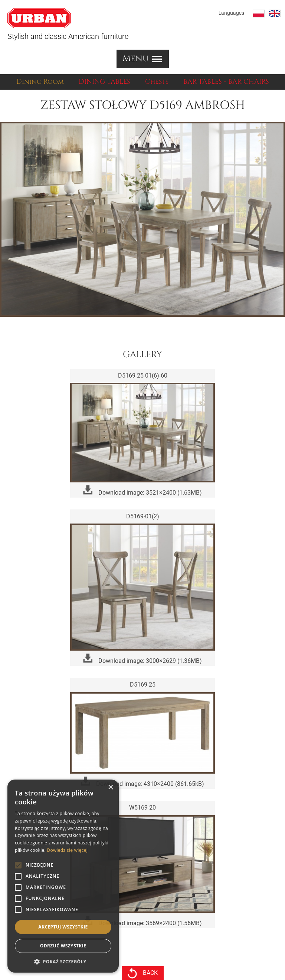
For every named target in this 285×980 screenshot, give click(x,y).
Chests (157, 82)
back (143, 973)
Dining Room (40, 82)
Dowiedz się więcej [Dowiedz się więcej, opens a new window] (67, 850)
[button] (63, 961)
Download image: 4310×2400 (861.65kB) (142, 782)
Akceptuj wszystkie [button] (63, 927)
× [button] (110, 788)
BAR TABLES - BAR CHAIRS (226, 82)
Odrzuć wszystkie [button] (63, 946)
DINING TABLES (104, 82)
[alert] (63, 876)
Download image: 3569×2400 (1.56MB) (142, 921)
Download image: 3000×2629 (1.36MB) (142, 659)
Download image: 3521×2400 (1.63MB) (142, 491)
